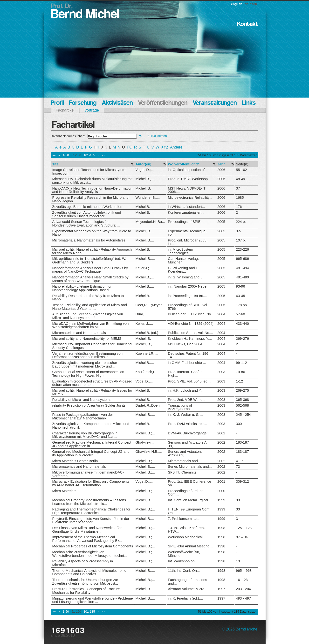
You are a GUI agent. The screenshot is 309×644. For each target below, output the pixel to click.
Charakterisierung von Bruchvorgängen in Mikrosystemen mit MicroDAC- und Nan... (85, 435)
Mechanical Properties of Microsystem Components (93, 546)
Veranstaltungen (215, 103)
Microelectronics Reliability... (190, 198)
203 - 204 (243, 589)
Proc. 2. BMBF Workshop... (189, 179)
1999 (221, 500)
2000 (221, 491)
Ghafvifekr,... (145, 442)
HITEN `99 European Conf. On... (189, 511)
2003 (221, 372)
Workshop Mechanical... (187, 537)
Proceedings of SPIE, (185, 222)
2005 (221, 222)
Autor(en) (143, 164)
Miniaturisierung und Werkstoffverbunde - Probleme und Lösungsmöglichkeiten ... (93, 600)
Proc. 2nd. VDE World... (187, 400)
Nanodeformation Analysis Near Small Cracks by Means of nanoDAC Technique (90, 279)
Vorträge (92, 110)
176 (239, 207)
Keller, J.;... (144, 324)
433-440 (242, 324)
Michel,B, (143, 390)
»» (103, 155)
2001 (221, 481)
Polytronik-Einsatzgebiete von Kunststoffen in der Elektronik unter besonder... (91, 520)
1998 (221, 528)
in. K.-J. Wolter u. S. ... (185, 415)
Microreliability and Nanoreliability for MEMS (87, 339)
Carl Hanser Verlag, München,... (183, 260)
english (237, 4)
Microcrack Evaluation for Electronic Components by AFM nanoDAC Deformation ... (91, 483)
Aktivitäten (117, 103)
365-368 (242, 400)
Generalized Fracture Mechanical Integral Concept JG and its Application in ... (92, 444)
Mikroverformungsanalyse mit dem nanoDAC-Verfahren (88, 474)
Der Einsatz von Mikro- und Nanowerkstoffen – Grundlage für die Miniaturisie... (89, 530)
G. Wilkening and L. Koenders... (183, 270)
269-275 (242, 390)
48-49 (240, 179)
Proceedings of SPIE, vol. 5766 (188, 307)
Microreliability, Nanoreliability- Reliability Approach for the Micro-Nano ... (92, 251)
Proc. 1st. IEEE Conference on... (189, 483)
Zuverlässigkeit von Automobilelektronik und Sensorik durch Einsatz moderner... (87, 214)
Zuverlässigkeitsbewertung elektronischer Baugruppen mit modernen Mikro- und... (85, 364)
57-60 (240, 314)
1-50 (66, 155)
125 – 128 (244, 528)
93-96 (240, 286)
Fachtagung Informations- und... (188, 582)
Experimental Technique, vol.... (187, 233)
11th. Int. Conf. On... (184, 571)
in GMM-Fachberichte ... (187, 363)
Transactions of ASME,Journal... (181, 407)
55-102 (241, 170)
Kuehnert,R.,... (147, 354)
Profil (57, 103)
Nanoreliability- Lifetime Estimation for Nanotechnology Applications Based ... (82, 288)
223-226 (242, 249)
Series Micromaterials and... (190, 467)
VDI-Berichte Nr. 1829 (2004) (191, 324)
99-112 (241, 363)
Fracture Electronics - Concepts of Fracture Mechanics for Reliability (86, 591)
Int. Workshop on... (183, 561)
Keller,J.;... (144, 268)
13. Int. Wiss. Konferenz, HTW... (187, 530)
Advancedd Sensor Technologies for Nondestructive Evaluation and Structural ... (86, 223)
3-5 (238, 231)
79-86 (240, 372)
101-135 (89, 155)
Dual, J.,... (143, 314)
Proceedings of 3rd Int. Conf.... (186, 493)
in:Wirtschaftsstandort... (186, 207)
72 (238, 467)
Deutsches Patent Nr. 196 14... (188, 355)
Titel (56, 164)
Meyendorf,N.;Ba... (150, 222)
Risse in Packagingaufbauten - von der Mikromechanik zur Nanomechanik (83, 416)
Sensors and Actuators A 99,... (187, 444)
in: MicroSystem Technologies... (180, 251)
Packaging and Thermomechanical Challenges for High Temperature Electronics (91, 511)
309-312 (242, 481)
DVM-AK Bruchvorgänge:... (189, 433)
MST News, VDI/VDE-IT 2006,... (187, 190)
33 (238, 509)
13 (238, 561)
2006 (221, 170)
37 (238, 188)
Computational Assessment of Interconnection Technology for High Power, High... (88, 374)
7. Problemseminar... (184, 519)
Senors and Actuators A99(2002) (185, 453)
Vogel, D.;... (144, 170)
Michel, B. (143, 188)
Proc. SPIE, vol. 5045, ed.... (190, 381)
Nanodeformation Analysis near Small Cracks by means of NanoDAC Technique (90, 270)
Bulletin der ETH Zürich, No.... (191, 314)
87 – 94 (242, 537)
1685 (240, 198)
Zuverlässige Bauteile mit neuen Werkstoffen (87, 207)
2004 (221, 314)
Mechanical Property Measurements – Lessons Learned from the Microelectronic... (89, 502)
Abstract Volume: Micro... (188, 589)
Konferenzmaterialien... (186, 212)
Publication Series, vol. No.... (190, 333)
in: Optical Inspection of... (188, 170)
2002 (221, 433)
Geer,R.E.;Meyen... (150, 305)
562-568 (242, 405)
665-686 (242, 259)
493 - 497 (243, 598)
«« (54, 155)
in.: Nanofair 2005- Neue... (189, 286)
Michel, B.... (145, 240)
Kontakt (248, 24)
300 (239, 424)
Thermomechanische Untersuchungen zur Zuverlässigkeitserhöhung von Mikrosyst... (85, 582)
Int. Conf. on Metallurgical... (189, 500)
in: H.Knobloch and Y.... (186, 390)
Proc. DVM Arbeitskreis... (188, 424)
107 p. (241, 240)
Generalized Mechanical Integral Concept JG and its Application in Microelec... (91, 453)
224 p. (241, 222)
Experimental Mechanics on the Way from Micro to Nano (92, 233)
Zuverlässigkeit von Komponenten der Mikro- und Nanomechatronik (91, 426)
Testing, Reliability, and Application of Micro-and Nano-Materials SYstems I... (90, 307)
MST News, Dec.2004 (185, 344)
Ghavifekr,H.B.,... (149, 452)
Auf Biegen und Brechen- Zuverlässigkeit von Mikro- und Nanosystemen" (88, 316)
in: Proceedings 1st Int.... (187, 296)
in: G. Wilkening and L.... (187, 277)
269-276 (242, 339)
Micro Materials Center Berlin (75, 461)
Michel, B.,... (145, 259)
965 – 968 (244, 571)
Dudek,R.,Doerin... (150, 405)
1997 (221, 589)
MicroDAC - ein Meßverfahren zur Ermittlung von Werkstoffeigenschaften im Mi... (91, 325)
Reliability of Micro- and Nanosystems (82, 400)
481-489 (242, 277)
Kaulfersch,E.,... (148, 372)
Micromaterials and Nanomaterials (79, 333)
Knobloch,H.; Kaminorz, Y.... (190, 339)
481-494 (242, 268)
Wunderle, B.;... (148, 198)
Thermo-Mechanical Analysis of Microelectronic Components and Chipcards (89, 572)
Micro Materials (64, 491)
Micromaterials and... (184, 461)
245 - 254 (243, 415)
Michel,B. (143, 207)
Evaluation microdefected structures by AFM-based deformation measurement (92, 383)
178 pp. (242, 305)
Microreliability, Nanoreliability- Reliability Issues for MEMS (92, 392)
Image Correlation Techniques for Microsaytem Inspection (89, 172)
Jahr (221, 164)
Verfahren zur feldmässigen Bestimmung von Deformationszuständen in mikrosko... (88, 355)
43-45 (240, 296)
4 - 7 (239, 461)
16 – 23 (242, 580)
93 (238, 500)
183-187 (242, 442)
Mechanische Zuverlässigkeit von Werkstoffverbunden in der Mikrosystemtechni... (90, 554)
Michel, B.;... (145, 415)
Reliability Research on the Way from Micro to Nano (88, 298)
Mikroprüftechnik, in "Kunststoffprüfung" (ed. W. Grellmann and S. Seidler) (89, 260)
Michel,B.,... (145, 179)
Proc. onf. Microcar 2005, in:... (188, 242)
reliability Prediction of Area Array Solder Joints (89, 405)
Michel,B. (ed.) (147, 333)
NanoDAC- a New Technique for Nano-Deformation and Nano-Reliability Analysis (92, 190)
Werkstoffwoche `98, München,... (184, 554)
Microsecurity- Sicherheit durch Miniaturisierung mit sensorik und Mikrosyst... (92, 181)
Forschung (83, 103)
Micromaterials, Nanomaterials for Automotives (89, 240)
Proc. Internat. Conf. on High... (186, 374)
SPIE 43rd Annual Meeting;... (191, 546)
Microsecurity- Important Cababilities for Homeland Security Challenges (92, 346)
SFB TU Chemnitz (182, 472)
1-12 (239, 381)
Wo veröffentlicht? (183, 164)
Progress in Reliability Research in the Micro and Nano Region (90, 199)
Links (249, 103)
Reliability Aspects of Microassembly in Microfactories (83, 563)
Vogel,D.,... (144, 381)
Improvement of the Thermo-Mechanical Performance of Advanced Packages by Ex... (87, 539)
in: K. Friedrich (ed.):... (185, 598)
